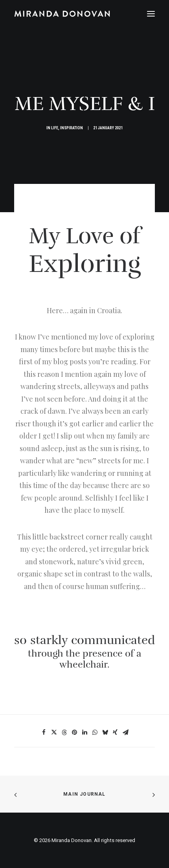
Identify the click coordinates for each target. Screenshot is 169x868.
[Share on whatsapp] (95, 732)
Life (55, 128)
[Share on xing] (115, 732)
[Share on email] (125, 732)
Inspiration (72, 128)
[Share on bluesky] (105, 732)
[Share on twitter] (54, 732)
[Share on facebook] (44, 732)
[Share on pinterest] (74, 732)
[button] (151, 14)
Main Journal (84, 794)
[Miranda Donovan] (62, 14)
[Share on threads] (64, 732)
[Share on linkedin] (84, 732)
